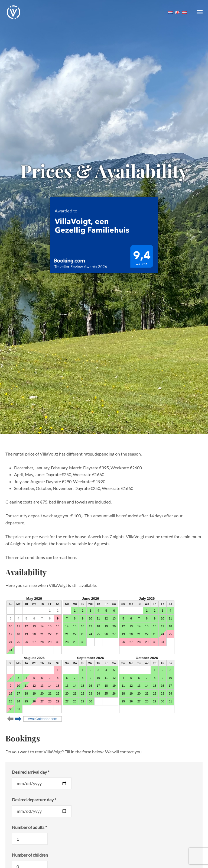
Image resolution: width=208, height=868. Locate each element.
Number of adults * (29, 827)
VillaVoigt (14, 12)
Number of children (30, 855)
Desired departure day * (34, 800)
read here (67, 557)
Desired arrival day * (31, 772)
